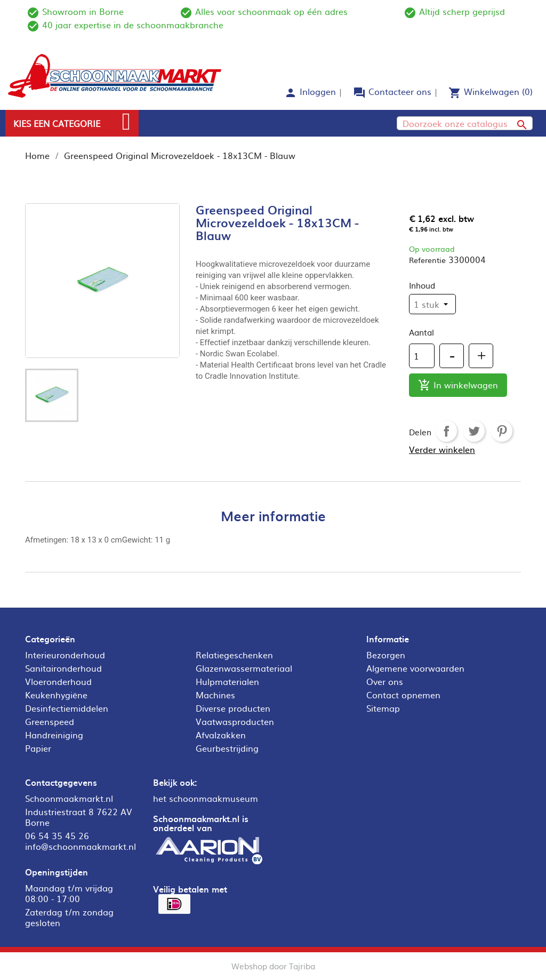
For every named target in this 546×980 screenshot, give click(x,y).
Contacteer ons (400, 91)
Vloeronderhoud (58, 681)
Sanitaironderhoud (63, 668)
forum (359, 93)
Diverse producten (233, 708)
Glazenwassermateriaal (244, 668)
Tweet (474, 431)
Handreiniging (54, 735)
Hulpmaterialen (227, 681)
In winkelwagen (458, 385)
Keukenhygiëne (56, 695)
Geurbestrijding (227, 748)
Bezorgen (386, 655)
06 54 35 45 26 (57, 835)
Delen (446, 431)
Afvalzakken (221, 735)
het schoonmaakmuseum (206, 798)
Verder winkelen (442, 449)
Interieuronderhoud (65, 655)
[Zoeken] (465, 123)
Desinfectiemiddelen (67, 708)
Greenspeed (50, 721)
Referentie (427, 260)
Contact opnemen (403, 695)
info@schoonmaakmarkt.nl (81, 846)
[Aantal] (422, 356)
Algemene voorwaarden (415, 668)
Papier (38, 748)
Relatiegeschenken (234, 655)
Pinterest (502, 431)
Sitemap (383, 708)
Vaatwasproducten (235, 721)
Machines (215, 695)
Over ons (385, 681)
